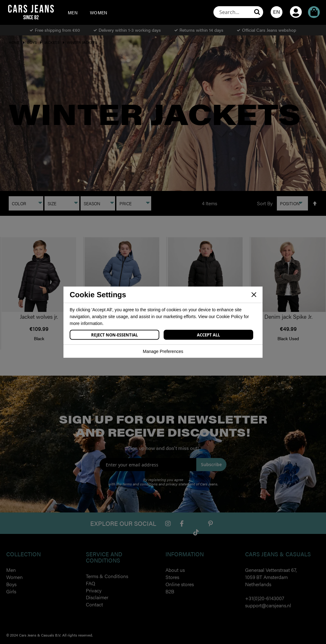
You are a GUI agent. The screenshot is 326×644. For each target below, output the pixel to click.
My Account (296, 3)
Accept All (208, 335)
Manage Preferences (163, 351)
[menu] (90, 12)
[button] (277, 12)
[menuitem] (73, 12)
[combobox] (238, 12)
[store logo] (31, 12)
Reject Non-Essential (114, 335)
